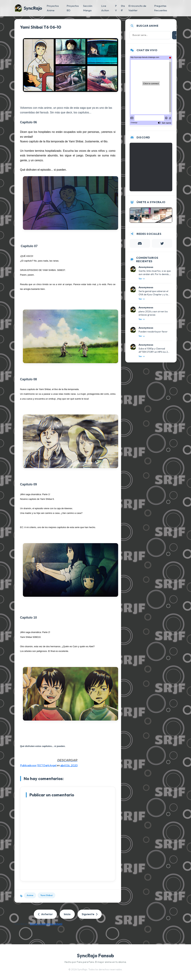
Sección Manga (88, 8)
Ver (142, 279)
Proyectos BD (73, 8)
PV (116, 8)
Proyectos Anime (53, 8)
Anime (30, 895)
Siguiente (90, 914)
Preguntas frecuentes (161, 8)
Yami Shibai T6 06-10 (41, 27)
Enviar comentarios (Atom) (46, 924)
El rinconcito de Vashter (137, 8)
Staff (123, 8)
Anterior (45, 914)
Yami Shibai (46, 895)
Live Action (105, 8)
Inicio (67, 914)
